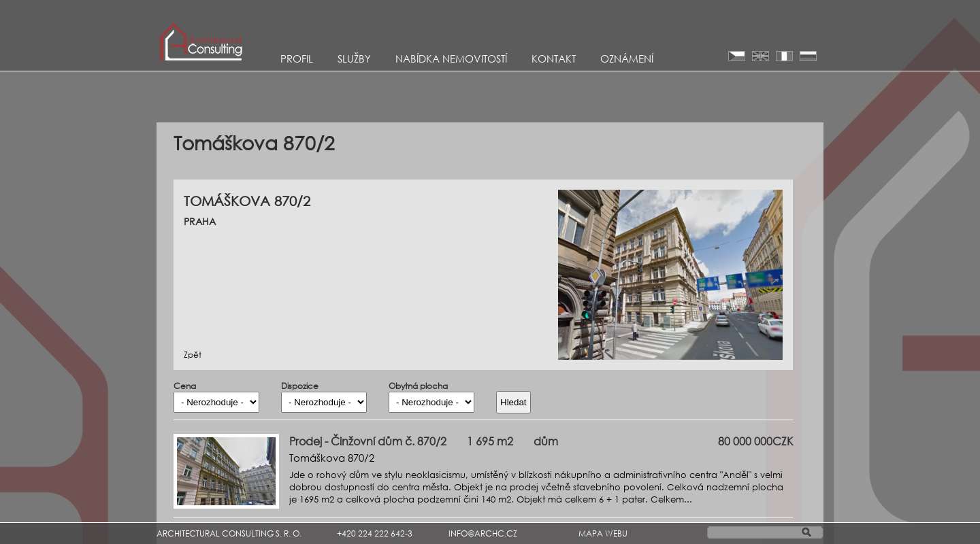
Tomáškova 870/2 (332, 458)
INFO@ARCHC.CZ (483, 533)
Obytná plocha (418, 386)
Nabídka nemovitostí (451, 58)
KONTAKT (554, 58)
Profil (297, 58)
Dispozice (300, 386)
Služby (354, 58)
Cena (185, 386)
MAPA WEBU (603, 533)
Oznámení (627, 58)
